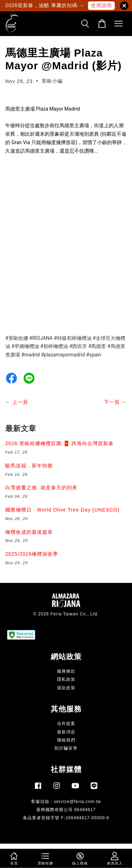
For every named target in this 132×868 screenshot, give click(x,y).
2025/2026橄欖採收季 (32, 554)
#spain (94, 355)
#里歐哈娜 (17, 338)
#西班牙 (78, 346)
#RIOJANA (41, 338)
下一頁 (112, 402)
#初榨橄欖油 (54, 346)
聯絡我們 (66, 740)
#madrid (30, 355)
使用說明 (101, 5)
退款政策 (66, 688)
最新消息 (66, 732)
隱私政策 (66, 679)
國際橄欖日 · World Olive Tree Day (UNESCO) (62, 510)
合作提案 (66, 724)
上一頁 (20, 402)
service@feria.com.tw (77, 802)
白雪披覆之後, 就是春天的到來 (41, 488)
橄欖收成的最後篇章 (29, 532)
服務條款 (66, 671)
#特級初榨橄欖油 (73, 338)
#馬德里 (97, 346)
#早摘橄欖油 (25, 346)
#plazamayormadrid (63, 355)
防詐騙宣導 (66, 748)
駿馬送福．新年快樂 (29, 466)
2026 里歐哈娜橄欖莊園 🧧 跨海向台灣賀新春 (59, 443)
